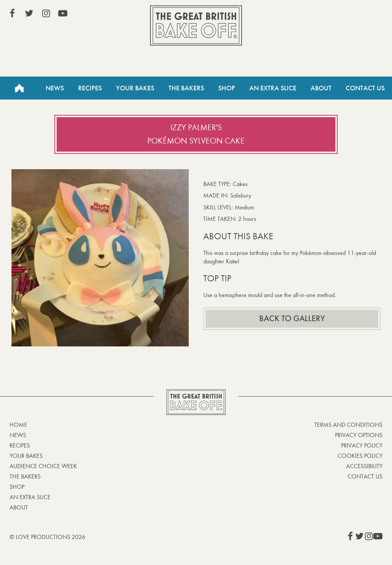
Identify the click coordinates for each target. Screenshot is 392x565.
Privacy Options (359, 435)
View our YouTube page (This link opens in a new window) (63, 13)
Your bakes (26, 456)
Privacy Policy (362, 445)
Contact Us (365, 88)
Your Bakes (135, 88)
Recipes (90, 88)
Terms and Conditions (348, 425)
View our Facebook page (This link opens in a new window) (12, 13)
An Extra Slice (273, 88)
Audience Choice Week (43, 466)
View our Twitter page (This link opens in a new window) (29, 13)
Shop (227, 88)
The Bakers (186, 88)
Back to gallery (292, 318)
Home (19, 88)
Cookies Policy (360, 456)
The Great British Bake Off (196, 25)
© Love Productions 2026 (47, 537)
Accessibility (364, 466)
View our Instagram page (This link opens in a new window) (46, 13)
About (321, 88)
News (55, 88)
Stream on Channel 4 (348, 15)
